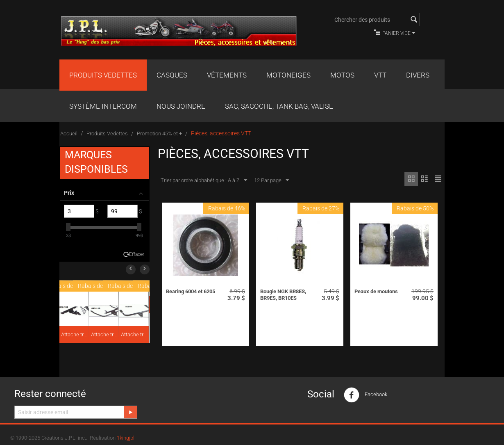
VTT (380, 75)
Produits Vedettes (103, 75)
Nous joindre (181, 106)
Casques (172, 75)
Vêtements (227, 75)
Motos (342, 75)
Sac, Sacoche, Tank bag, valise (279, 106)
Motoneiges (288, 75)
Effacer (137, 254)
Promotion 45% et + (159, 133)
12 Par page (271, 180)
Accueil (69, 133)
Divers (418, 75)
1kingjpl (126, 438)
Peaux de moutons (376, 291)
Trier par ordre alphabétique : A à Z (204, 180)
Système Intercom (103, 106)
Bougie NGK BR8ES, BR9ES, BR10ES (283, 295)
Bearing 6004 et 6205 (191, 291)
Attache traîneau (75, 334)
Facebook (366, 395)
